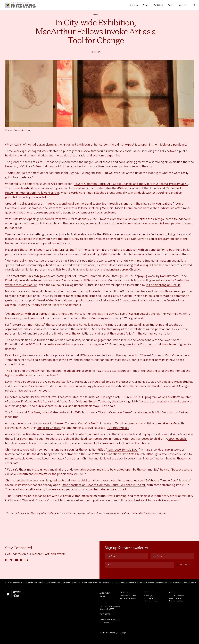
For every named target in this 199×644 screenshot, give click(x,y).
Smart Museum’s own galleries (31, 276)
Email (109, 565)
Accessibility (104, 622)
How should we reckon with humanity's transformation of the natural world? (43, 583)
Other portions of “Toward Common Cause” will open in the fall (104, 485)
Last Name (157, 556)
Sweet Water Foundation (54, 300)
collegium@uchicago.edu (110, 619)
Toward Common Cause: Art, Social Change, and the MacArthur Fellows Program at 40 (131, 184)
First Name (111, 556)
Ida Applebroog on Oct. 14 (163, 285)
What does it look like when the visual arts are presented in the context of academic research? (125, 583)
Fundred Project (118, 428)
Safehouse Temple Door (123, 450)
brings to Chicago (49, 428)
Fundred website (53, 443)
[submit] (194, 5)
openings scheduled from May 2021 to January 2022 (62, 219)
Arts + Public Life (126, 397)
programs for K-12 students (137, 344)
